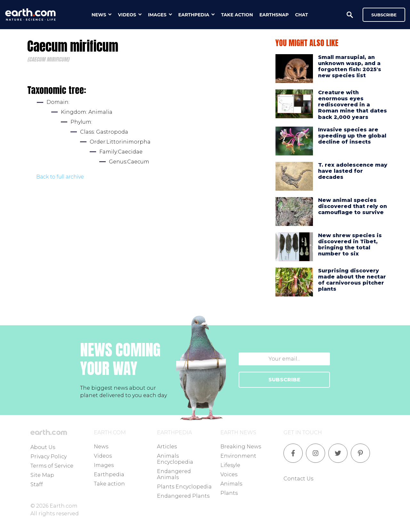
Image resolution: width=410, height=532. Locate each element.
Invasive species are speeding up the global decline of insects (352, 136)
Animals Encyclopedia (175, 459)
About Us (43, 447)
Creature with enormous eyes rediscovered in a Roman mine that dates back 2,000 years (353, 105)
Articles (167, 447)
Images (104, 465)
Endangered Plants (183, 496)
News (101, 447)
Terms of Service (52, 466)
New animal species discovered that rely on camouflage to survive (353, 206)
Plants (229, 493)
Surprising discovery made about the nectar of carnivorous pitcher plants (352, 280)
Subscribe (384, 15)
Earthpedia (109, 474)
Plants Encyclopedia (184, 487)
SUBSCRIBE (284, 380)
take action (237, 15)
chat (301, 15)
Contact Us (298, 479)
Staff (37, 484)
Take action (109, 484)
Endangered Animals (174, 474)
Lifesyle (230, 465)
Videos (103, 456)
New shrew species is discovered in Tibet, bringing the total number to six (350, 245)
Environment (238, 456)
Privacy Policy (49, 457)
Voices (229, 474)
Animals (231, 484)
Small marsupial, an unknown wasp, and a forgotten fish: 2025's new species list (350, 66)
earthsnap (274, 15)
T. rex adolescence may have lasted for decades (353, 171)
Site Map (42, 475)
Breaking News (241, 447)
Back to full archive (60, 177)
